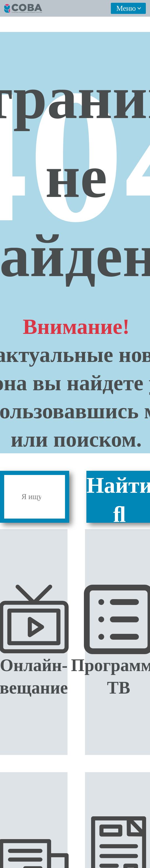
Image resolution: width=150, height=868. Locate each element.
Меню (126, 8)
